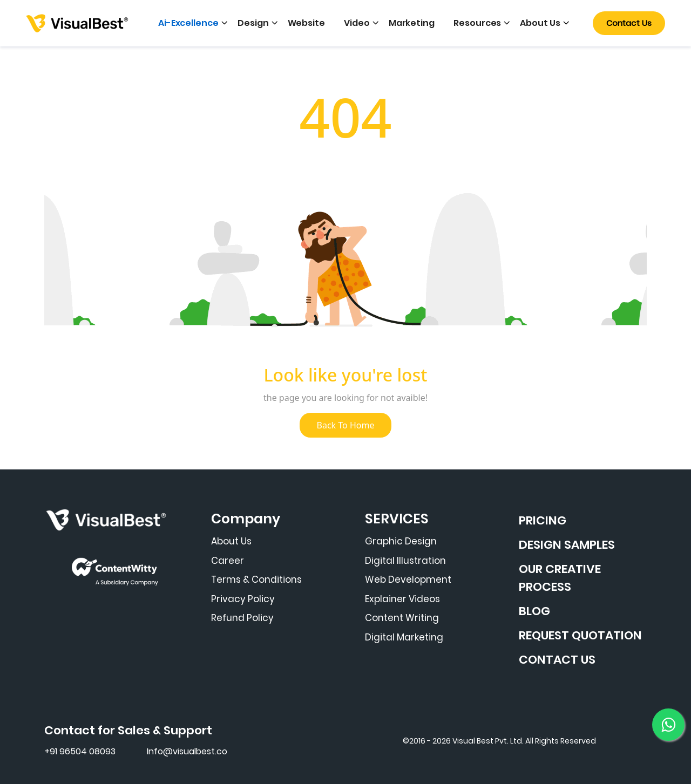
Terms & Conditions (256, 580)
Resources (477, 23)
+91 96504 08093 (80, 751)
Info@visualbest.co (187, 751)
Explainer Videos (402, 599)
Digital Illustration (405, 561)
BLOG (534, 611)
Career (228, 561)
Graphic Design (401, 541)
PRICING (543, 520)
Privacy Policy (243, 599)
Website (307, 23)
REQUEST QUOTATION (580, 635)
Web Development (408, 580)
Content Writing (402, 618)
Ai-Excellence (188, 23)
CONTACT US (557, 660)
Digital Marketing (404, 637)
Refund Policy (242, 618)
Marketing (412, 23)
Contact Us (629, 23)
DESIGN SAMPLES (567, 545)
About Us (540, 23)
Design (253, 23)
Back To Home (346, 425)
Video (357, 23)
